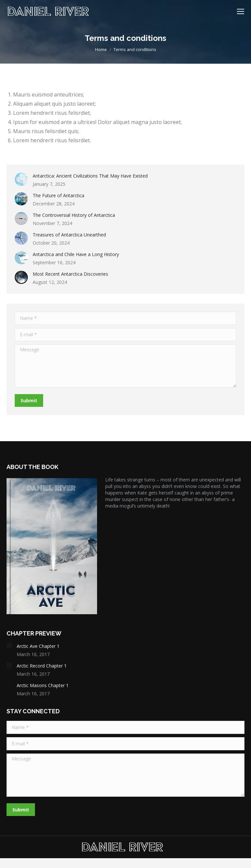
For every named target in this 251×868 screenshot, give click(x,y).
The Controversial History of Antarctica (74, 215)
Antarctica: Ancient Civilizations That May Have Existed (90, 176)
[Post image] (21, 179)
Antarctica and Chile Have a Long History (76, 254)
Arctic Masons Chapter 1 (43, 685)
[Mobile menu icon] (241, 11)
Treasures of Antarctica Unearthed (69, 235)
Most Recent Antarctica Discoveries (70, 274)
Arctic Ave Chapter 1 (38, 646)
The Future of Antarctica (59, 195)
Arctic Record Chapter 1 (42, 666)
